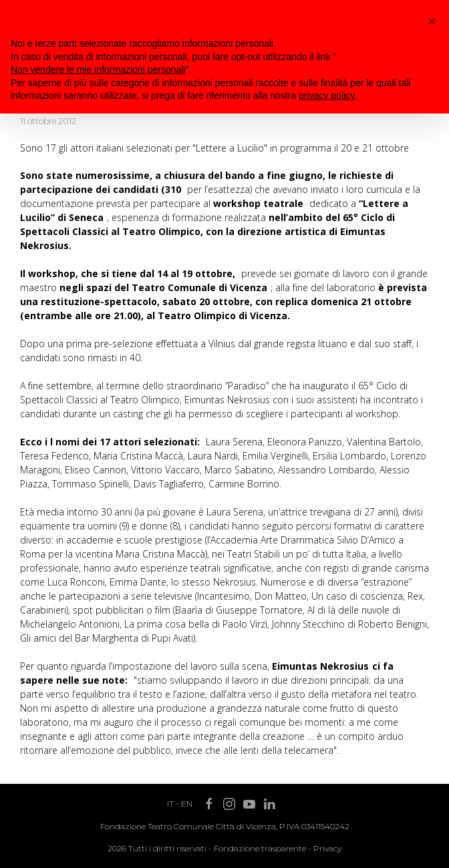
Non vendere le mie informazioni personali (98, 69)
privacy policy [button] (327, 95)
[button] (432, 21)
